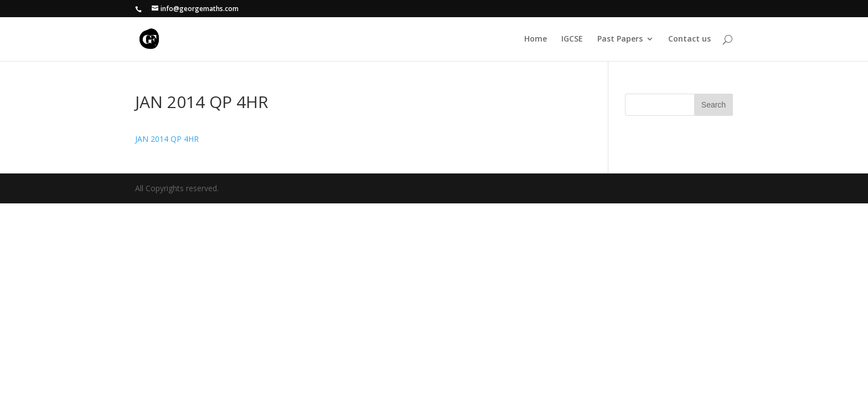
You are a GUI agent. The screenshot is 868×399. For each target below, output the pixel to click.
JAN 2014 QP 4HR (167, 139)
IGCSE (572, 39)
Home (536, 39)
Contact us (689, 39)
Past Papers (620, 39)
